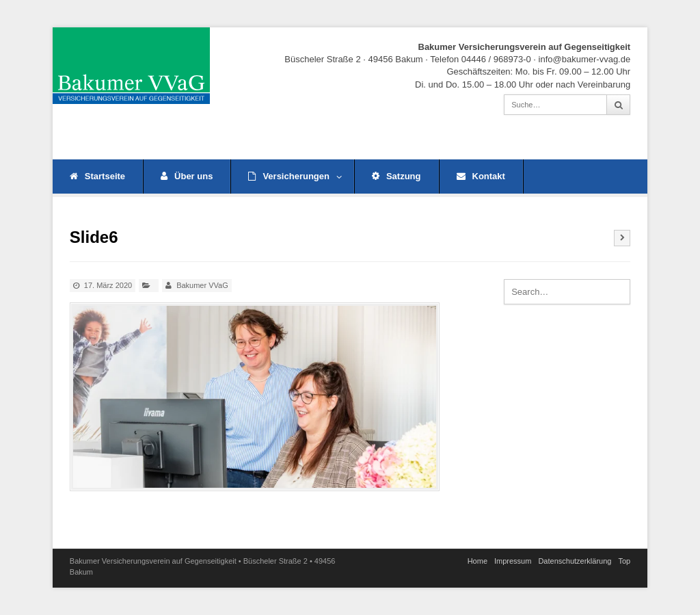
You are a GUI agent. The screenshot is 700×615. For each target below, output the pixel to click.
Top (624, 561)
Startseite (97, 176)
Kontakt (481, 176)
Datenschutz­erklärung (575, 561)
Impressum (513, 561)
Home (477, 561)
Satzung (396, 176)
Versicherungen (295, 176)
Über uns (187, 176)
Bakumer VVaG (202, 285)
